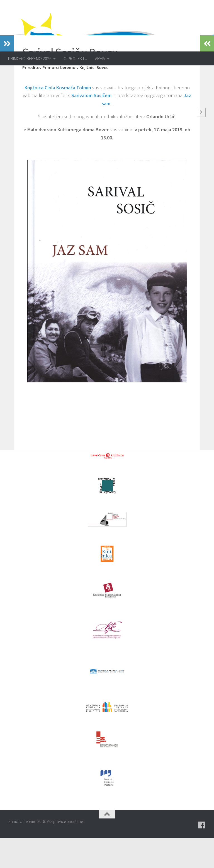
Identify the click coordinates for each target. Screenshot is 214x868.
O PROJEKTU (75, 58)
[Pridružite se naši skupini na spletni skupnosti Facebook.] (202, 855)
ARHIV (100, 58)
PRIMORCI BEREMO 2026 (30, 58)
